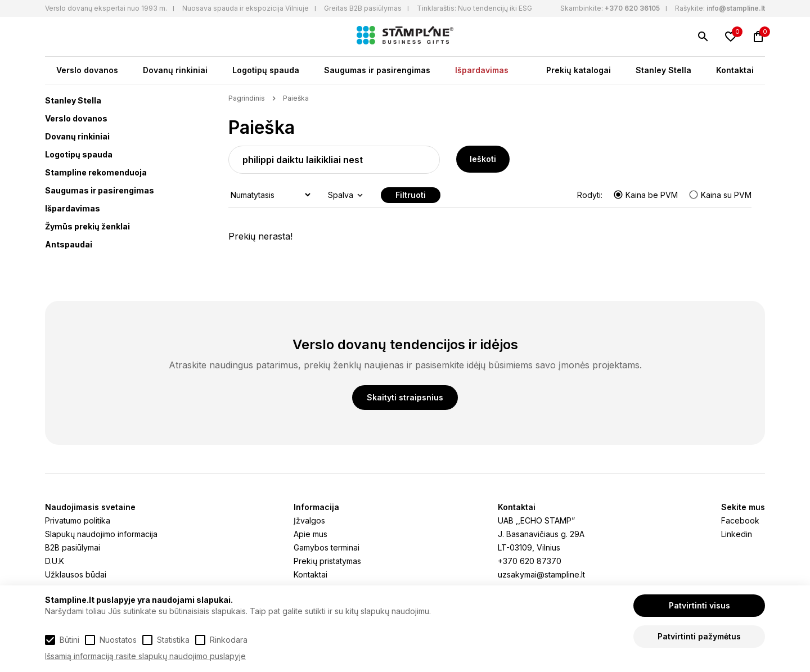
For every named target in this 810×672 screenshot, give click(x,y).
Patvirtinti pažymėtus (699, 636)
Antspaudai (69, 244)
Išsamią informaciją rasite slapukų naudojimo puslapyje (145, 656)
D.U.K (55, 561)
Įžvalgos (309, 520)
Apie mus (310, 534)
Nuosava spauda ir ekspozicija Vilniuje (246, 8)
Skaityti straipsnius (405, 397)
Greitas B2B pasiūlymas (363, 8)
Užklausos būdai (76, 574)
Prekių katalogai (579, 70)
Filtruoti (411, 195)
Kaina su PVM (720, 195)
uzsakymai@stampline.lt (541, 574)
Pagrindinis (247, 98)
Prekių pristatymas (327, 561)
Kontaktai (735, 70)
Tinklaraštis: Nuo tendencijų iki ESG (474, 8)
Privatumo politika (78, 520)
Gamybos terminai (327, 547)
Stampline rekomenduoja (96, 172)
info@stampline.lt (736, 8)
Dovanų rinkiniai (175, 70)
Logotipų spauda (266, 70)
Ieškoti (483, 159)
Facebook (740, 520)
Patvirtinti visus (699, 605)
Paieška (296, 98)
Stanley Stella (663, 70)
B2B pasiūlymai (73, 547)
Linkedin (737, 534)
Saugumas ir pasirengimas (377, 70)
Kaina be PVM (647, 195)
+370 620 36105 (632, 8)
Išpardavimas (482, 70)
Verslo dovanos (87, 70)
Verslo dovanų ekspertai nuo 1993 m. (106, 8)
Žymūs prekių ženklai (87, 226)
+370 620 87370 (530, 561)
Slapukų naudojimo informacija (101, 534)
